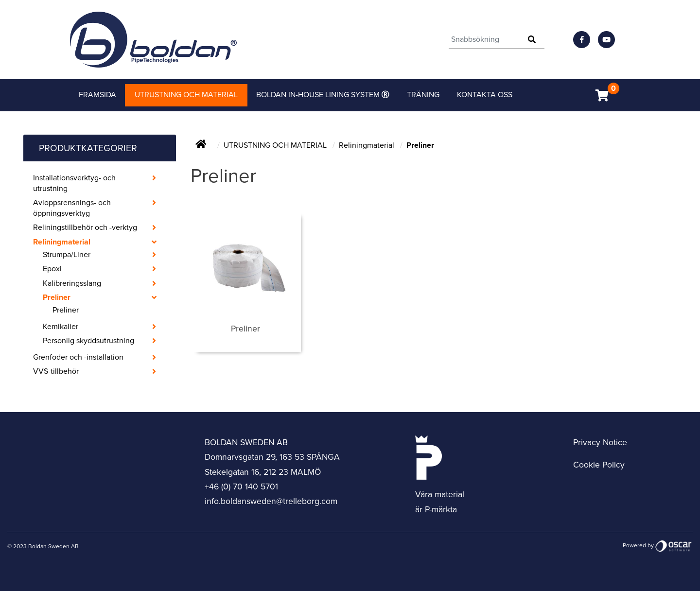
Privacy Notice (600, 443)
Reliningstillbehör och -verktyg (85, 227)
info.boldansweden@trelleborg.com (271, 501)
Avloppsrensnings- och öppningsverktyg (72, 208)
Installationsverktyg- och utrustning (74, 183)
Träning (423, 95)
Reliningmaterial (62, 242)
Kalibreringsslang (72, 283)
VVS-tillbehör (56, 371)
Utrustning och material (186, 95)
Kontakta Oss (485, 95)
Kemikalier (61, 327)
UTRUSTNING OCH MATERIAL (276, 145)
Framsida (97, 95)
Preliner (57, 297)
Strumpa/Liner (67, 255)
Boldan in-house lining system (319, 95)
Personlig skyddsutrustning (88, 341)
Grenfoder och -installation (78, 357)
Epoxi (52, 269)
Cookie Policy (599, 465)
